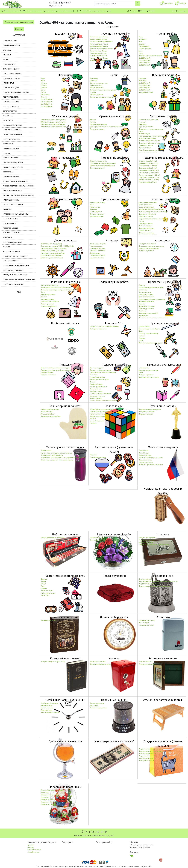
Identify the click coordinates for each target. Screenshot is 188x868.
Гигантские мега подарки (147, 138)
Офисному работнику (146, 309)
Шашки (43, 581)
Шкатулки (7, 209)
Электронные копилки (98, 662)
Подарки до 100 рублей (147, 214)
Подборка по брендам (12, 139)
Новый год (45, 793)
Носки (92, 205)
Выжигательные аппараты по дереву (103, 90)
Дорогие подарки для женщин (52, 258)
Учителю (142, 285)
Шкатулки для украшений (148, 538)
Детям (5, 60)
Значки (141, 221)
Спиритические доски (97, 255)
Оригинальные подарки (12, 74)
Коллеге (44, 97)
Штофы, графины (96, 398)
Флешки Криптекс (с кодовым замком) (18, 195)
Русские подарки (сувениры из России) (19, 186)
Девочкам (93, 81)
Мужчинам (7, 50)
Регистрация (182, 11)
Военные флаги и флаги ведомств (151, 458)
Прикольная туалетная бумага (149, 141)
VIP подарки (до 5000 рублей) (51, 244)
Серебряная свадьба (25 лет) (149, 177)
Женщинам (7, 55)
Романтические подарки (98, 124)
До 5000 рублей (144, 65)
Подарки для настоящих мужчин (150, 56)
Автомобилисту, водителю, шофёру (151, 287)
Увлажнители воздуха (49, 306)
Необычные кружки (97, 368)
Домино (44, 588)
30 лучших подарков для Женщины (53, 122)
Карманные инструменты (50, 285)
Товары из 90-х (9, 144)
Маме (43, 78)
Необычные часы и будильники (15, 256)
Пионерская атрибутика (98, 329)
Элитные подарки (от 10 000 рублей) (54, 248)
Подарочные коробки (147, 758)
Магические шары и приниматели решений (154, 136)
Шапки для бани (47, 412)
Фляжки (93, 382)
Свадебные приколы (97, 168)
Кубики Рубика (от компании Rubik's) (102, 409)
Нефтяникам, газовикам (147, 306)
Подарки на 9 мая (10, 41)
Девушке (44, 88)
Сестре (43, 92)
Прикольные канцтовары (13, 163)
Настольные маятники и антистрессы (151, 246)
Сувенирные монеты (146, 224)
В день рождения (10, 64)
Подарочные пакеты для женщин (151, 751)
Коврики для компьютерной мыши (151, 219)
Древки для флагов (146, 462)
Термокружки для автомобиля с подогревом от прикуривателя (63, 458)
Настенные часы (47, 705)
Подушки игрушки (47, 373)
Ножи (141, 331)
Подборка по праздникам (13, 284)
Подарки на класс (96, 85)
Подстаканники (9, 223)
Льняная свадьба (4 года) (148, 168)
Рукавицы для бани (48, 414)
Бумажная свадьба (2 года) (148, 163)
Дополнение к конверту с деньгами (102, 166)
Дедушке (142, 44)
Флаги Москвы (144, 453)
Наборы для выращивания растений (152, 209)
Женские (93, 120)
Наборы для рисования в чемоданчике (104, 97)
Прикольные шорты (97, 216)
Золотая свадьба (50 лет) (148, 182)
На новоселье (8, 83)
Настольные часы (47, 708)
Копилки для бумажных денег (100, 664)
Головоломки (9, 172)
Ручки (141, 373)
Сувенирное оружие (11, 149)
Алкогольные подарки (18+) (149, 120)
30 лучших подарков (11, 69)
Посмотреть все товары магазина (19, 22)
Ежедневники (144, 368)
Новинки (19, 29)
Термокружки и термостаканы (15, 181)
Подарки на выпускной (49, 795)
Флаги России (144, 451)
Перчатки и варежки (97, 214)
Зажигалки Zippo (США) (147, 620)
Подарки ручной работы (12, 130)
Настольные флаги (145, 460)
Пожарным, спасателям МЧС (149, 313)
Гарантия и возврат (34, 850)
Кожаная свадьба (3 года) (148, 166)
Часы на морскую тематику (50, 713)
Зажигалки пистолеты (146, 625)
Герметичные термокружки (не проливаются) (57, 453)
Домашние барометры (12, 233)
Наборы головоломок (98, 416)
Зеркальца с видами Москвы (100, 60)
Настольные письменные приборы (53, 253)
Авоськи (44, 297)
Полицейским (143, 316)
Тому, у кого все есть (97, 129)
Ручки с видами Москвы (98, 53)
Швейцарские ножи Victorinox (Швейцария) (56, 287)
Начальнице (45, 95)
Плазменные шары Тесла (98, 708)
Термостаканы (46, 451)
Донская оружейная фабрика (149, 329)
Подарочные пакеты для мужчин (150, 749)
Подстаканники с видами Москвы (102, 49)
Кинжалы (142, 338)
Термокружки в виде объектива (52, 455)
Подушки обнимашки (48, 375)
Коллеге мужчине (145, 49)
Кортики (142, 336)
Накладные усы (144, 134)
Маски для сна (95, 207)
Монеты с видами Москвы (99, 58)
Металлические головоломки (100, 414)
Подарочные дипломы (147, 412)
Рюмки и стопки (95, 389)
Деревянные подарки (98, 251)
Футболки (93, 209)
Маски (141, 131)
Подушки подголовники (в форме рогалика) (56, 370)
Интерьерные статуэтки (98, 244)
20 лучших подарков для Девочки (53, 124)
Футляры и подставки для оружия (151, 343)
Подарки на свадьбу (11, 88)
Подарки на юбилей (146, 92)
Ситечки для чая (145, 230)
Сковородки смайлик (97, 377)
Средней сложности (97, 421)
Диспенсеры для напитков (13, 270)
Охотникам (143, 311)
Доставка (133, 11)
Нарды (43, 584)
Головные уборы (96, 212)
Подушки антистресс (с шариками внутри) (55, 368)
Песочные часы (46, 710)
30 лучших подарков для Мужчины (53, 120)
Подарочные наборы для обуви (52, 251)
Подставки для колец (146, 228)
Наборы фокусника (97, 88)
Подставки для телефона (50, 302)
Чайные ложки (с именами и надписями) (153, 212)
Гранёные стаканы (96, 391)
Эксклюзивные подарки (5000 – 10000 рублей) (57, 246)
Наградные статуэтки (146, 414)
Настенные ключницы (12, 252)
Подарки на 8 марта (48, 804)
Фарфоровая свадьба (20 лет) (149, 175)
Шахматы (44, 579)
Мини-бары (94, 375)
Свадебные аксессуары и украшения (103, 163)
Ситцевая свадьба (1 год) (148, 161)
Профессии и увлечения (12, 135)
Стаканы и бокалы (96, 384)
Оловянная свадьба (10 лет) (149, 173)
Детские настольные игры (99, 83)
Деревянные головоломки (99, 412)
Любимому (142, 39)
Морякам (142, 304)
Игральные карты (47, 591)
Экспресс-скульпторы (146, 251)
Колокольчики (95, 253)
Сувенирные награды (11, 177)
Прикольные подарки (11, 78)
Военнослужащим (145, 292)
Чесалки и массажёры (146, 233)
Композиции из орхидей (98, 540)
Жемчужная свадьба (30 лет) (149, 180)
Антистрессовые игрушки (147, 244)
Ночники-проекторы (97, 703)
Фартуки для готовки (97, 202)
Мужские (93, 122)
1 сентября (45, 797)
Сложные (93, 423)
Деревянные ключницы (147, 664)
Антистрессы (8, 120)
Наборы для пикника (11, 200)
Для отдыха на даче (146, 295)
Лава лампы (94, 705)
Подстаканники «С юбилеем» (149, 584)
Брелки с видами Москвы (99, 39)
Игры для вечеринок (146, 127)
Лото (43, 586)
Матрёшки (93, 455)
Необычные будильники (49, 703)
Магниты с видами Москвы (99, 37)
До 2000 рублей (144, 60)
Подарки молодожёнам (98, 161)
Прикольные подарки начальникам (151, 129)
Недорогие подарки (11, 106)
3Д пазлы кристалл (96, 95)
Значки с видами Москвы (99, 56)
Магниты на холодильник (148, 202)
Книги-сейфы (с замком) (13, 242)
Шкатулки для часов (146, 542)
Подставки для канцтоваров (149, 377)
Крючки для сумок (47, 304)
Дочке (43, 90)
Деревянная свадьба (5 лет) (149, 170)
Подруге (44, 85)
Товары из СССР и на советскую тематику (104, 326)
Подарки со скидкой (48, 800)
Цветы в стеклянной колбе (13, 205)
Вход (174, 11)
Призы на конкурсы (145, 226)
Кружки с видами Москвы (99, 46)
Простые (93, 419)
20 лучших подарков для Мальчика (53, 127)
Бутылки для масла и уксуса (99, 380)
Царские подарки (145, 148)
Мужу (141, 37)
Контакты (152, 11)
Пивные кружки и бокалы (99, 387)
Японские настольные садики (149, 248)
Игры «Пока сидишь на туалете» (150, 150)
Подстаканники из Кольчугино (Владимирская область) (158, 581)
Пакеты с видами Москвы (148, 754)
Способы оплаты (33, 852)
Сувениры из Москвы (11, 46)
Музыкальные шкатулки (147, 540)
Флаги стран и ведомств (13, 191)
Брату (141, 51)
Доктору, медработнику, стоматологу (152, 299)
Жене (43, 81)
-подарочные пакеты (146, 761)
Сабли (141, 341)
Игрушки (93, 92)
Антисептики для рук (48, 295)
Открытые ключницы (146, 662)
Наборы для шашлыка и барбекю (53, 538)
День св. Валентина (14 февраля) (52, 790)
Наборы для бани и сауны (50, 409)
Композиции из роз (97, 538)
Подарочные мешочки (147, 756)
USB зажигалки (144, 623)
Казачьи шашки (144, 326)
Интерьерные (8, 116)
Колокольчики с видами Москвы (101, 42)
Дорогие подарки (10, 111)
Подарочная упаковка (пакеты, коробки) (19, 280)
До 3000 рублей (144, 63)
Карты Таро (45, 595)
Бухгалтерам (143, 290)
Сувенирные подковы (98, 248)
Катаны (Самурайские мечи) (148, 334)
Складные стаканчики (97, 396)
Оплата (143, 11)
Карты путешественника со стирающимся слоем (106, 127)
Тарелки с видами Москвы (99, 44)
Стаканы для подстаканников (100, 394)
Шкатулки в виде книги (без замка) (53, 662)
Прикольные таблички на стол (149, 143)
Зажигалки (7, 237)
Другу (141, 53)
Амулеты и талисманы (146, 207)
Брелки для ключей (145, 205)
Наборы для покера (48, 593)
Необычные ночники (11, 261)
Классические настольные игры (16, 214)
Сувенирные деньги (146, 145)
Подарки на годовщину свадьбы (16, 92)
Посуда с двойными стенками (100, 370)
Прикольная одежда (11, 102)
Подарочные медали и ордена (150, 409)
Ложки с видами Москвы (98, 51)
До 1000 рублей (144, 58)
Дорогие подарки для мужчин (52, 255)
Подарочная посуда (11, 158)
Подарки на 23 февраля (49, 802)
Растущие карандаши (146, 375)
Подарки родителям (11, 97)
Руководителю (144, 46)
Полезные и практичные (12, 125)
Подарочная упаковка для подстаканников (154, 586)
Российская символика (98, 457)
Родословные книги (11, 228)
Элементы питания (47, 299)
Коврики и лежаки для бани (51, 416)
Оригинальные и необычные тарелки (103, 373)
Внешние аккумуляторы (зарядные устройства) (57, 290)
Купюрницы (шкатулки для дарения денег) (154, 545)
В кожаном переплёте (49, 620)
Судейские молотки (97, 258)
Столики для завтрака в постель (16, 266)
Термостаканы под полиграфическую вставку (57, 460)
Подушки (7, 153)
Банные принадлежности (13, 167)
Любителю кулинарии (146, 302)
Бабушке (44, 83)
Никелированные (145, 579)
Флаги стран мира (145, 455)
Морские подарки (96, 246)
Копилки (6, 247)
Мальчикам (94, 78)
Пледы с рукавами (10, 219)
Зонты (43, 292)
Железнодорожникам (146, 297)
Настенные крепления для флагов (151, 465)
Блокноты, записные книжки (148, 370)
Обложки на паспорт (146, 216)
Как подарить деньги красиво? (15, 275)
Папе (140, 42)
